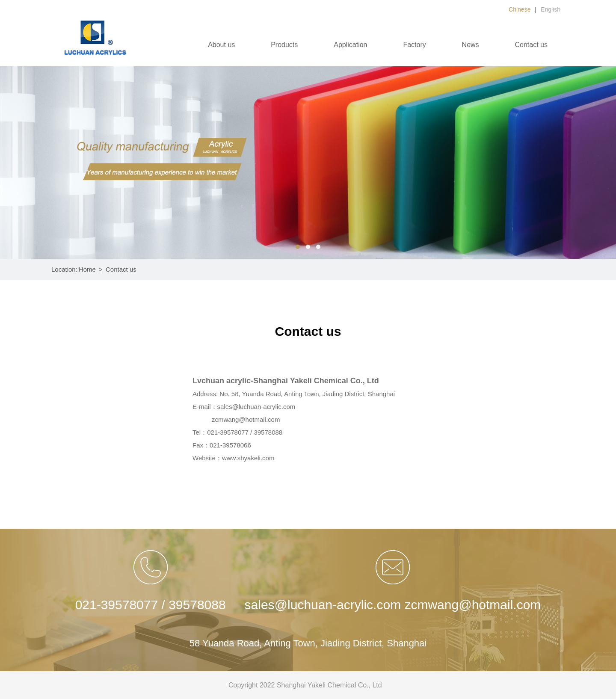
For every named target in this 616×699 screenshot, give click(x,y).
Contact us (531, 45)
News (471, 45)
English (551, 9)
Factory (414, 45)
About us (221, 45)
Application (350, 45)
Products (284, 45)
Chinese (520, 9)
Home (87, 269)
